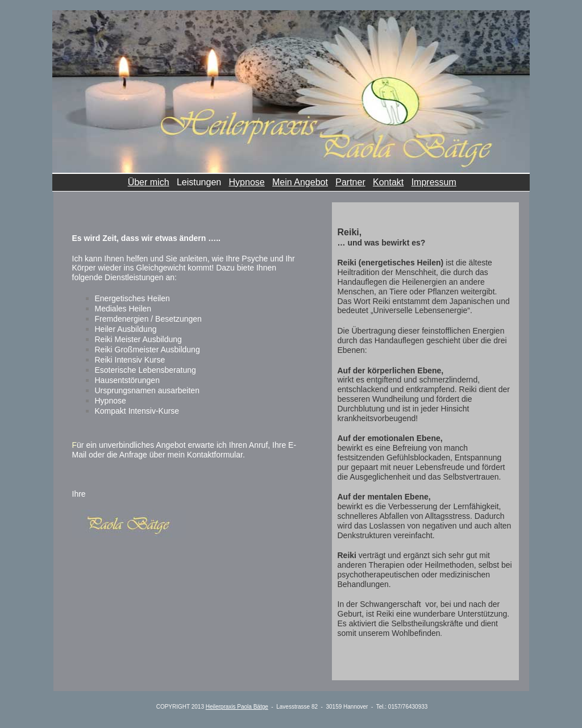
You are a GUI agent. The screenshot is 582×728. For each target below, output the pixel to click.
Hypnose (247, 182)
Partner (350, 182)
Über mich (149, 182)
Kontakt (388, 182)
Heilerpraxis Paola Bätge (237, 707)
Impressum (434, 182)
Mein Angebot (300, 182)
